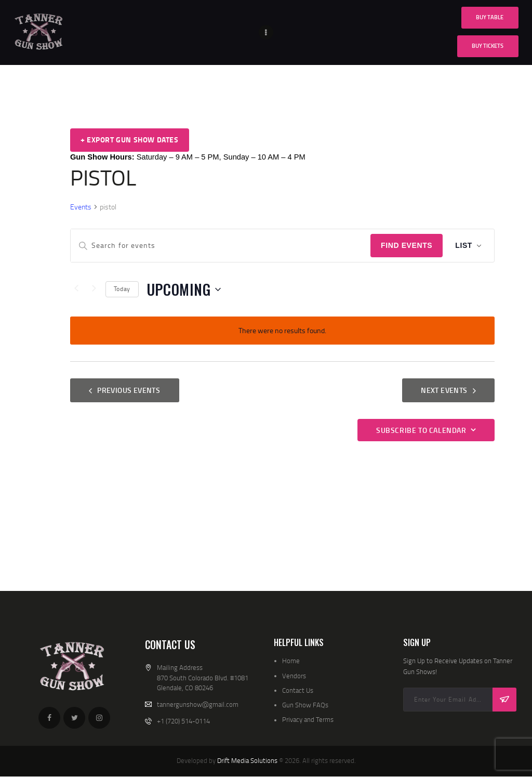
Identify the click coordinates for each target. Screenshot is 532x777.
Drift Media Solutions (247, 760)
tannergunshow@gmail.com (198, 704)
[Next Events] (94, 289)
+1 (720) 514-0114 (183, 721)
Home (291, 661)
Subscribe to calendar (421, 430)
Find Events (407, 245)
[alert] (282, 331)
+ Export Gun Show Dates (130, 140)
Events (81, 207)
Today (122, 289)
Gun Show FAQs (305, 705)
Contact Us (298, 690)
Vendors (294, 676)
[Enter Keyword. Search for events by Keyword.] (221, 246)
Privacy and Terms (308, 719)
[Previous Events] (76, 289)
